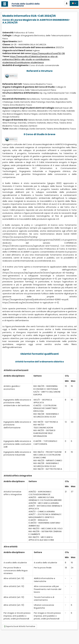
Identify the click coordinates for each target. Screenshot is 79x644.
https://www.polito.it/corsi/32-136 (48, 53)
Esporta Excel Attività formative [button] (20, 626)
